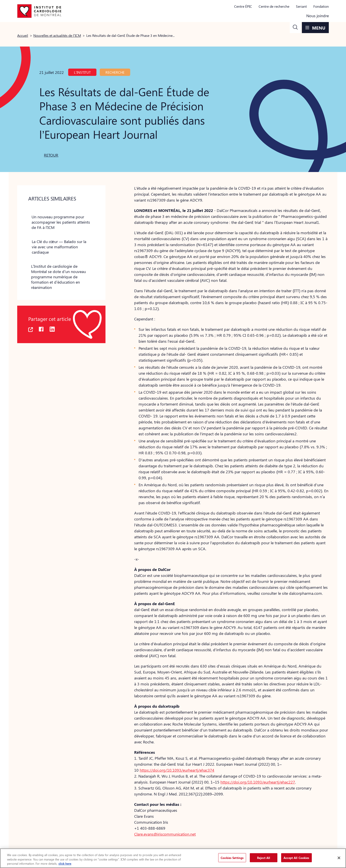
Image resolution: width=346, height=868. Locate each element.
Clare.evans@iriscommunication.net (165, 834)
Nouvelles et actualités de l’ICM (57, 35)
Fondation (321, 6)
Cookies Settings (232, 858)
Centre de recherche (274, 6)
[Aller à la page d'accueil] (39, 11)
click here (65, 863)
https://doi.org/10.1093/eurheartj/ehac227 (258, 782)
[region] (173, 858)
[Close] (339, 858)
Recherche (115, 72)
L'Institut (82, 72)
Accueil (23, 35)
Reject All (264, 858)
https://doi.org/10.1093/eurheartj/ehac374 (177, 770)
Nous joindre (318, 16)
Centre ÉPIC (243, 6)
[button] (295, 28)
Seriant (301, 6)
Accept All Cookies (296, 858)
